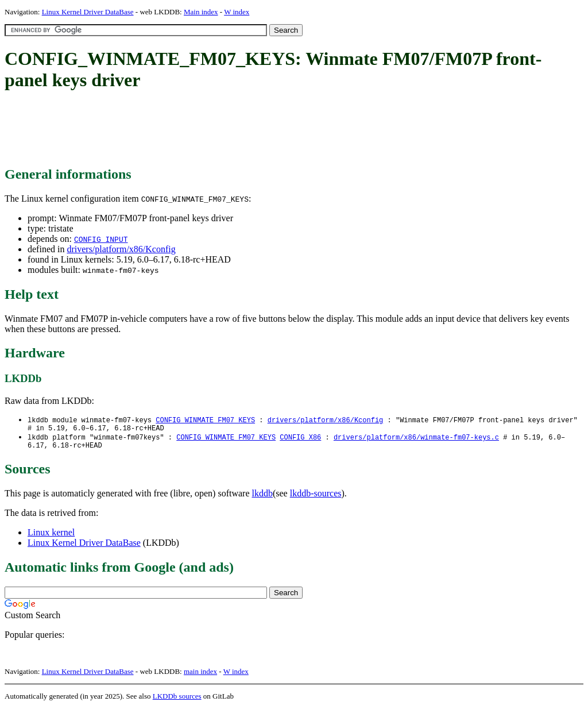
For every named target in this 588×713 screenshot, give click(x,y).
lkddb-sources (316, 498)
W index (237, 12)
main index (200, 676)
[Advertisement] (214, 129)
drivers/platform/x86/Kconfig (121, 249)
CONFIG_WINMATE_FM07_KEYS (205, 420)
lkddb (262, 498)
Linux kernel (51, 537)
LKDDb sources (177, 701)
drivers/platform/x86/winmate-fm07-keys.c (416, 440)
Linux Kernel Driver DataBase (88, 12)
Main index (201, 12)
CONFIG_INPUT (101, 239)
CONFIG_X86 (300, 440)
